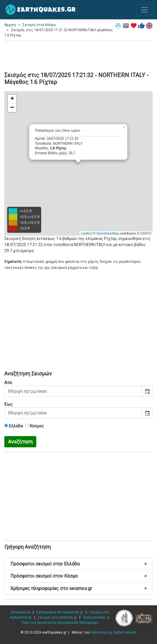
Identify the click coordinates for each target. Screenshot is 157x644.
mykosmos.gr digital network (114, 632)
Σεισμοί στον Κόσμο (39, 25)
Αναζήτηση (20, 442)
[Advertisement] (78, 55)
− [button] (12, 108)
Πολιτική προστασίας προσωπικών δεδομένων (60, 623)
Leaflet (86, 233)
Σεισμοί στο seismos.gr (57, 617)
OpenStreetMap (107, 233)
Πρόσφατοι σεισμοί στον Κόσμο (78, 576)
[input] (73, 391)
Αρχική (10, 25)
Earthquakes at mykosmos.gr (60, 612)
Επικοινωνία (20, 612)
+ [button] (12, 99)
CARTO (146, 233)
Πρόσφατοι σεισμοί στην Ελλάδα (78, 564)
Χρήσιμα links (94, 617)
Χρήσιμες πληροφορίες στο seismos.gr (78, 588)
